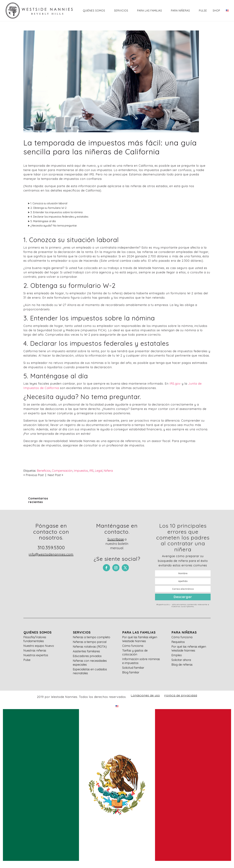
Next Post (54, 475)
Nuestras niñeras (35, 650)
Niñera (108, 471)
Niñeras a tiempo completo (91, 637)
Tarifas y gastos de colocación (135, 652)
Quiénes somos (94, 11)
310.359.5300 (51, 548)
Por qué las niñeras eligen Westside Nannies (189, 649)
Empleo (177, 655)
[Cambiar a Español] (117, 785)
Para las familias (150, 11)
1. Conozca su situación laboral (49, 203)
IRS (91, 471)
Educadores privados (87, 656)
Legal (99, 471)
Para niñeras (180, 11)
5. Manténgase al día (43, 221)
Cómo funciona (133, 646)
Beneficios (44, 471)
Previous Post (35, 475)
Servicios (121, 11)
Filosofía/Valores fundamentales (35, 639)
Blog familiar (131, 672)
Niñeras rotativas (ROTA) (90, 647)
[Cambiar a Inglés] (227, 15)
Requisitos (178, 642)
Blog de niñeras (182, 665)
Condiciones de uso (145, 695)
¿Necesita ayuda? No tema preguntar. (54, 226)
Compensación (62, 471)
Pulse (203, 11)
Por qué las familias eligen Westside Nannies (140, 639)
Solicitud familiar (133, 668)
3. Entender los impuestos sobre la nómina (56, 212)
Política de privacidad (181, 695)
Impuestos (81, 471)
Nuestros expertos (36, 655)
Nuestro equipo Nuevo (39, 646)
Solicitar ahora (181, 660)
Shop (216, 11)
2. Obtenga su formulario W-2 (48, 208)
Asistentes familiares (86, 651)
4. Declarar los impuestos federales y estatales (59, 217)
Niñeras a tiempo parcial (90, 642)
